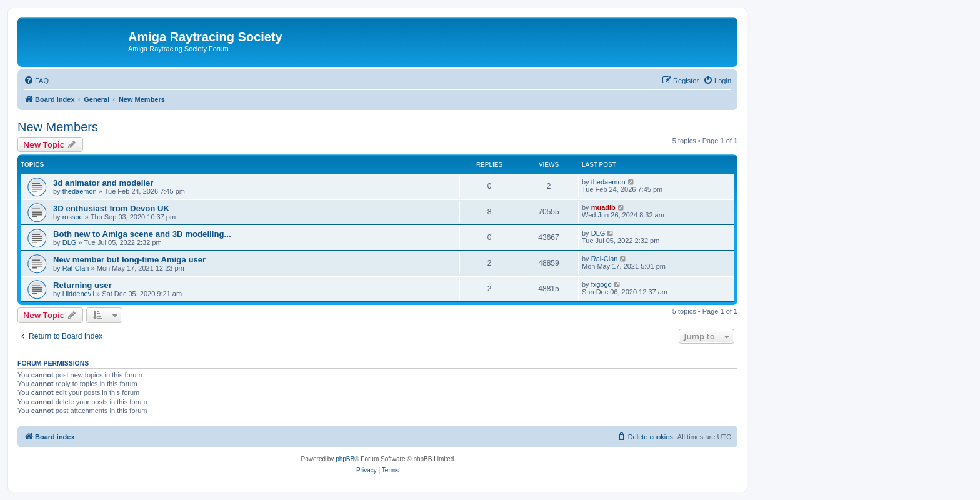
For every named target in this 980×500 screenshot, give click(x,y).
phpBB (345, 459)
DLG (70, 242)
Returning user (82, 285)
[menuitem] (36, 81)
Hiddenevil (78, 294)
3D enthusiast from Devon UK (111, 208)
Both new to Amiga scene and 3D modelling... (142, 234)
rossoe (73, 217)
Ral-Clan (76, 268)
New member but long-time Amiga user (129, 260)
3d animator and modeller (103, 183)
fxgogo (602, 284)
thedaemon (80, 191)
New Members (58, 127)
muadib (603, 207)
